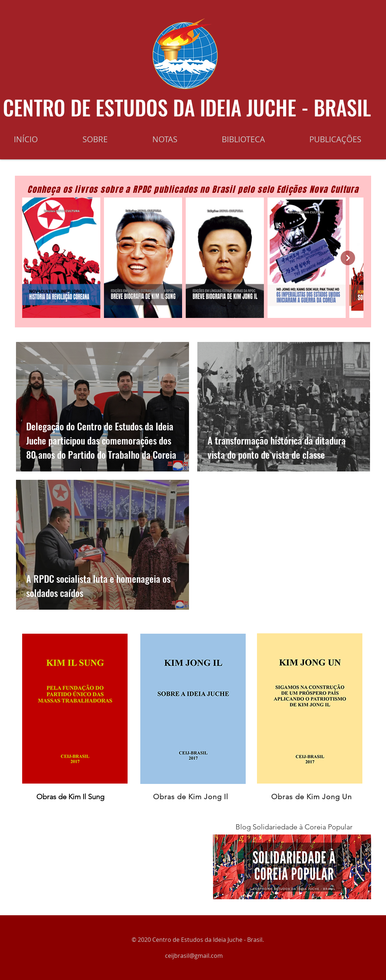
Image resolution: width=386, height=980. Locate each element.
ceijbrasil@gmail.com (194, 956)
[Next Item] (348, 258)
